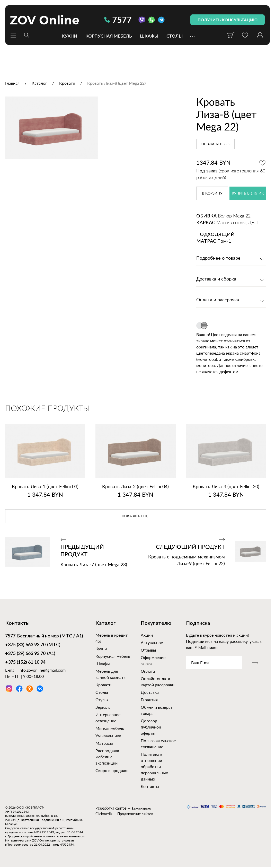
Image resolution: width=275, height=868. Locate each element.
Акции (147, 635)
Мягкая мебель (110, 728)
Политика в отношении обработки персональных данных (154, 766)
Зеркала (103, 707)
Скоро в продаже (112, 770)
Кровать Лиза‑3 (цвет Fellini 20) (226, 486)
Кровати (103, 685)
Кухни (69, 36)
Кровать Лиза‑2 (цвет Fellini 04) (135, 486)
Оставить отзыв (215, 144)
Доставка (150, 692)
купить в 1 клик (248, 194)
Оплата (148, 671)
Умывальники (108, 736)
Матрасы (104, 743)
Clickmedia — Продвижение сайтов (124, 814)
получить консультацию (228, 20)
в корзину (212, 194)
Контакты (150, 786)
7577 (118, 20)
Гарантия (149, 700)
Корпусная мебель (109, 36)
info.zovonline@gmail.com (42, 670)
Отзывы (148, 650)
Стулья (102, 700)
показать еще (136, 516)
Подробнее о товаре (218, 258)
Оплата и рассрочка (218, 300)
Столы (175, 36)
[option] (90, 154)
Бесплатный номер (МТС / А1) (44, 636)
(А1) (30, 654)
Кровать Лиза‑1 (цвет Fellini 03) (45, 486)
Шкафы (149, 36)
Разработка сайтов (111, 808)
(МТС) (33, 645)
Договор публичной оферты (151, 727)
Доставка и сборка (216, 279)
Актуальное (152, 642)
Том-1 (224, 241)
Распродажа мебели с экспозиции (107, 757)
